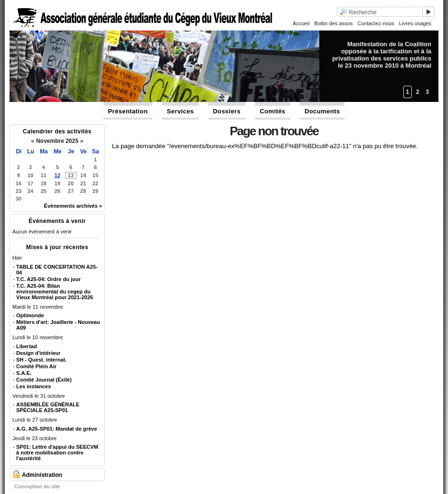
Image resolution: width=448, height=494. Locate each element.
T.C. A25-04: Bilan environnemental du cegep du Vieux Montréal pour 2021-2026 (55, 292)
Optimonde (30, 315)
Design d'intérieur (38, 353)
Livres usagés (415, 23)
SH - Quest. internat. (41, 360)
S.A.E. (24, 373)
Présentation (128, 111)
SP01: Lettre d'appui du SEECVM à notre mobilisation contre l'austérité (57, 453)
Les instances (34, 386)
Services (180, 111)
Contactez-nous (376, 23)
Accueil (301, 23)
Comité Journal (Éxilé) (44, 380)
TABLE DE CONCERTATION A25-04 (57, 270)
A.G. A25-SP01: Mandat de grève (57, 429)
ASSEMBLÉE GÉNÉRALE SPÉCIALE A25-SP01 (48, 407)
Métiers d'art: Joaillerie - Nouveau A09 (58, 325)
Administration (42, 475)
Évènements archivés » (73, 206)
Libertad (26, 346)
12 (57, 175)
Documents (322, 111)
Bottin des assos (333, 23)
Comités (273, 111)
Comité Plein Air (36, 366)
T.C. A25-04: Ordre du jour (48, 279)
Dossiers (227, 111)
